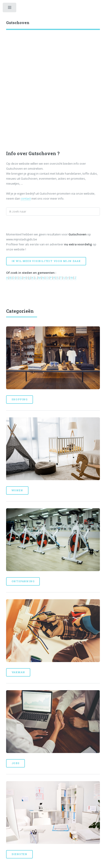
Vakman (18, 672)
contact (26, 198)
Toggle (10, 9)
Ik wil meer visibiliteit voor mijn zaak (46, 261)
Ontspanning (23, 581)
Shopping (20, 399)
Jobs (15, 763)
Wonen (17, 490)
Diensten (19, 854)
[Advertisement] (53, 85)
